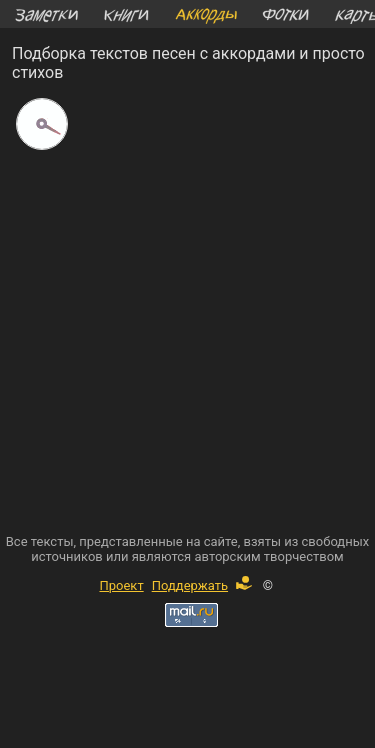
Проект (121, 585)
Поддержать (202, 585)
